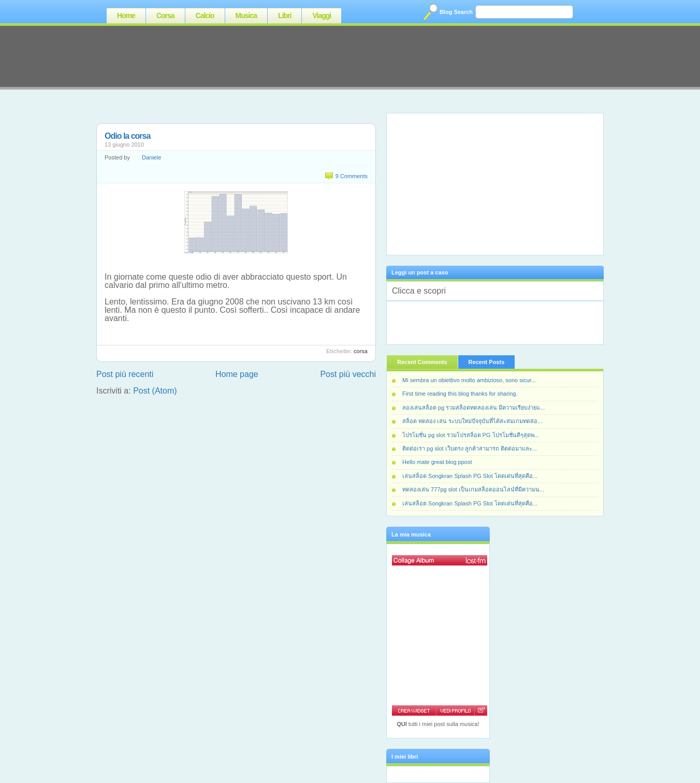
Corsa (165, 16)
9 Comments (352, 176)
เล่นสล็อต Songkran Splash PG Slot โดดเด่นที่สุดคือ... (470, 476)
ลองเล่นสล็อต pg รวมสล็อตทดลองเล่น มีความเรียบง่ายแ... (474, 408)
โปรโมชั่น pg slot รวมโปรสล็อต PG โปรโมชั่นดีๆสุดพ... (471, 435)
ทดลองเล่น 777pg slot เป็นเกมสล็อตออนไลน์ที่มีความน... (473, 489)
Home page (237, 374)
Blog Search (456, 12)
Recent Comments (422, 362)
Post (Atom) (155, 391)
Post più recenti (125, 374)
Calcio (205, 16)
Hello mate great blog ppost (437, 462)
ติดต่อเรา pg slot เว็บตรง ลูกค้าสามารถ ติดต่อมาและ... (470, 448)
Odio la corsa (127, 136)
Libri (285, 16)
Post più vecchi (348, 374)
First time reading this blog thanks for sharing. (460, 394)
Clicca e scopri (419, 291)
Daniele (151, 157)
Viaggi (322, 16)
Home (126, 16)
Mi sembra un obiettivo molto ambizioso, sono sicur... (469, 380)
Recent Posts (487, 362)
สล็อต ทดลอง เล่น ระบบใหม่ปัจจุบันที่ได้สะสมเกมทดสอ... (472, 421)
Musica (246, 16)
